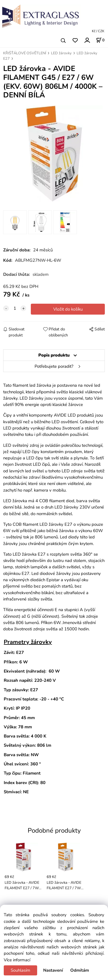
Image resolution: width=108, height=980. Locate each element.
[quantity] (15, 308)
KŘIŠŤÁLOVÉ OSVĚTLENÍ (25, 53)
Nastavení (53, 970)
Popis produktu (54, 355)
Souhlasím (20, 970)
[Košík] (100, 40)
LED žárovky (61, 53)
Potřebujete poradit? (54, 366)
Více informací (17, 960)
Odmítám (80, 970)
